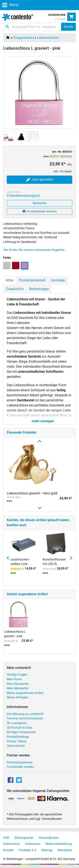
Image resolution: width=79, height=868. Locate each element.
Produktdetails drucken (39, 211)
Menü (10, 5)
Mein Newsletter (18, 684)
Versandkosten (49, 838)
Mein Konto (14, 679)
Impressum (33, 844)
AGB (6, 838)
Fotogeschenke (24, 38)
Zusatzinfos (15, 289)
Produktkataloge (18, 737)
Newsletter (65, 850)
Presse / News (17, 741)
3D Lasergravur (17, 723)
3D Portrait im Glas (19, 728)
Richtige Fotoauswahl (21, 732)
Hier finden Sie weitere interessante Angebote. (34, 250)
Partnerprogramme (20, 762)
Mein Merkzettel (18, 688)
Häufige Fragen (17, 675)
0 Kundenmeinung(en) (23, 196)
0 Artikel (60, 19)
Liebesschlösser (48, 38)
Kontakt (8, 850)
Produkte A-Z (27, 850)
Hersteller (58, 280)
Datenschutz (12, 844)
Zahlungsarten (24, 838)
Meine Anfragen (17, 697)
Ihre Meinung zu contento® (25, 714)
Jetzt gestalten (40, 180)
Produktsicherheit (32, 280)
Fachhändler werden (20, 767)
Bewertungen (39, 289)
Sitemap (47, 850)
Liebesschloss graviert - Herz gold (32, 493)
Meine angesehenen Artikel (25, 693)
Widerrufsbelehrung (59, 844)
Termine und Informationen (25, 718)
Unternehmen (16, 746)
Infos (10, 280)
